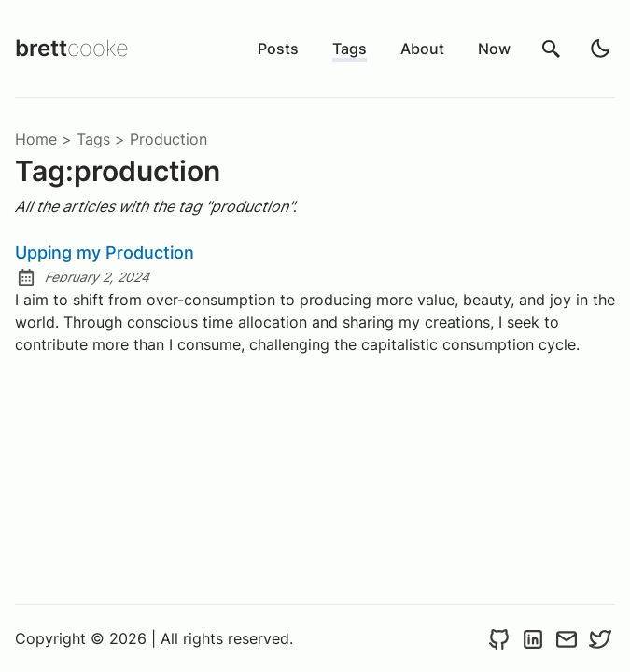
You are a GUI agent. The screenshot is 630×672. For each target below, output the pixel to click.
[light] (600, 49)
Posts (278, 49)
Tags (350, 49)
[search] (552, 49)
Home (36, 139)
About (422, 49)
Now (494, 49)
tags (93, 139)
